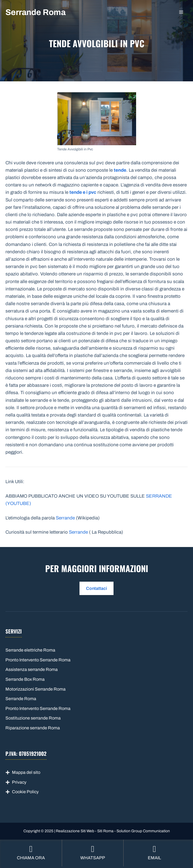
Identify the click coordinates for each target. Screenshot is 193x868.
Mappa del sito (26, 772)
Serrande (65, 518)
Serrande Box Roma (25, 679)
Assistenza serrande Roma (32, 669)
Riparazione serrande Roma (33, 728)
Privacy (19, 782)
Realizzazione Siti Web (75, 831)
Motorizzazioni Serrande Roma (36, 689)
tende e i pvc (83, 192)
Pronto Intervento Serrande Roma (38, 660)
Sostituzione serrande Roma (33, 718)
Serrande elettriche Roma (30, 650)
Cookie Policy (25, 792)
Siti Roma (105, 831)
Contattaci (97, 588)
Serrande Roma (36, 12)
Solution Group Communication (143, 831)
